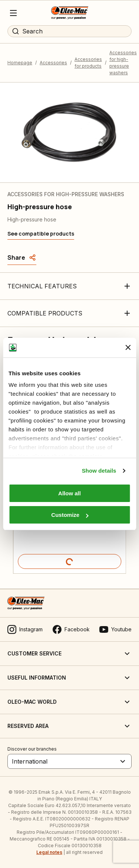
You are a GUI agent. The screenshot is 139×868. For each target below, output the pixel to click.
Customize (70, 515)
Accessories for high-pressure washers (123, 63)
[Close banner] (128, 347)
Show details (99, 471)
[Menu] (13, 13)
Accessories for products (88, 63)
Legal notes (49, 852)
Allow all (69, 493)
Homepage (20, 63)
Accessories (53, 63)
